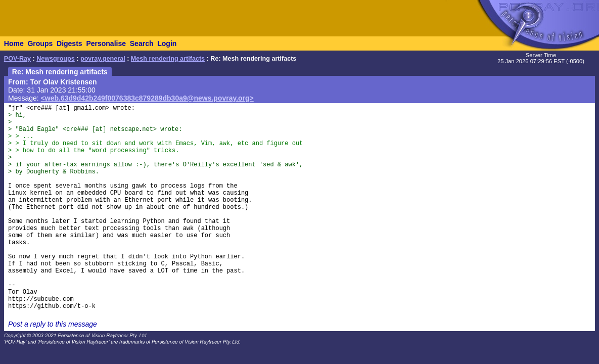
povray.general (103, 59)
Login (167, 43)
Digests (70, 43)
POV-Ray (17, 59)
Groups (40, 43)
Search (142, 43)
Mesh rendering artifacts (168, 59)
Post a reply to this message (53, 324)
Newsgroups (56, 59)
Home (14, 43)
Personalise (106, 43)
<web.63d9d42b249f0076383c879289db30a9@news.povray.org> (147, 98)
